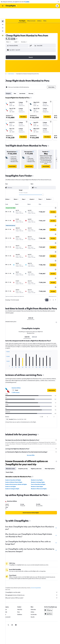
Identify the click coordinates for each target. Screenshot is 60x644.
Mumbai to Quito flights (39, 462)
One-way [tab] (35, 83)
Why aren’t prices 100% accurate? (33, 573)
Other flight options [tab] (15, 448)
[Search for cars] (3, 17)
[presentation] (21, 28)
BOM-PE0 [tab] (29, 312)
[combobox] (13, 31)
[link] (16, 157)
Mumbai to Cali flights (14, 462)
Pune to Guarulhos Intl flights (40, 460)
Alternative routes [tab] (14, 444)
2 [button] (50, 272)
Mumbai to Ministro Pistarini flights (17, 458)
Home (9, 63)
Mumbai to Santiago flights (40, 458)
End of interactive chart (9, 342)
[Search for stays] (3, 14)
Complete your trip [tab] (27, 444)
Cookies (27, 2)
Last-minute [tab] (26, 83)
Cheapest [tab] (12, 83)
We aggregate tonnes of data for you (33, 570)
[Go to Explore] (3, 20)
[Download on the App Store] (49, 591)
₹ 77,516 (14, 28)
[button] (58, 2)
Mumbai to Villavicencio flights (41, 464)
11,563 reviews (19, 368)
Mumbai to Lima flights (39, 455)
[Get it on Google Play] (49, 587)
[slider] (45, 185)
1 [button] (47, 272)
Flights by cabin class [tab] (40, 444)
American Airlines (20, 363)
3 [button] (53, 272)
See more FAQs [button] (33, 431)
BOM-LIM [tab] (33, 293)
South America (15, 63)
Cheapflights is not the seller (33, 568)
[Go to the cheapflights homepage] (11, 6)
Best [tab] (19, 83)
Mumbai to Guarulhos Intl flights (17, 455)
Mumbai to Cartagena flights (16, 464)
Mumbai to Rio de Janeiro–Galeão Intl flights (20, 460)
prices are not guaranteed (40, 563)
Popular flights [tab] (26, 448)
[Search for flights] (3, 11)
